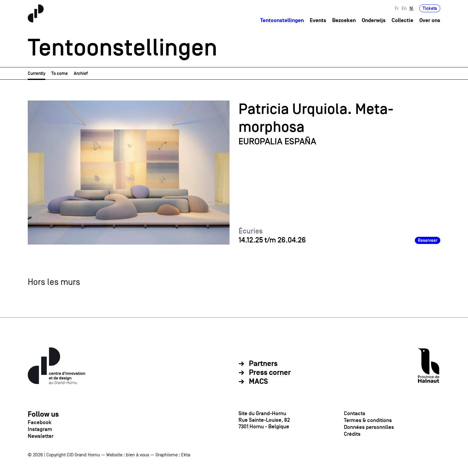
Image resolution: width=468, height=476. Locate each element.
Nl (411, 8)
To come (60, 73)
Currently (37, 73)
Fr (397, 8)
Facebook (40, 422)
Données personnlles (369, 427)
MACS (258, 382)
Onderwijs (374, 20)
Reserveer (428, 240)
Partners (263, 364)
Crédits (352, 434)
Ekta (186, 455)
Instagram (40, 429)
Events (318, 20)
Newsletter (41, 436)
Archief (81, 73)
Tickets (430, 8)
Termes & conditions (368, 420)
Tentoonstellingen (282, 20)
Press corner (270, 373)
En (404, 8)
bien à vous (138, 455)
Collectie (402, 20)
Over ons (430, 20)
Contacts (355, 413)
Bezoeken (344, 20)
